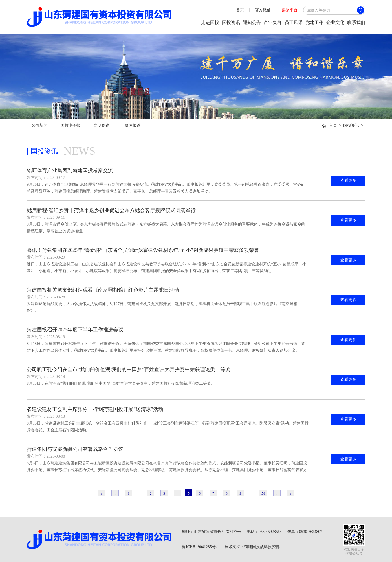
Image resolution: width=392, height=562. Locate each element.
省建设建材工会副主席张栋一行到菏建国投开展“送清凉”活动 (95, 409)
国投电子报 (71, 125)
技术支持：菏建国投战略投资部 (252, 547)
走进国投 (210, 22)
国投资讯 (231, 22)
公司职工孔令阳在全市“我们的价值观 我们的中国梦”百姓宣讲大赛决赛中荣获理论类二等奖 (129, 369)
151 (263, 493)
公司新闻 (39, 125)
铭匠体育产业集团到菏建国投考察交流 (70, 170)
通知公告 (252, 22)
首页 (240, 10)
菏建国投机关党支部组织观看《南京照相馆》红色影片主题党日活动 (103, 290)
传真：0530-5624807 (305, 532)
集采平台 (290, 10)
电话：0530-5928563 (264, 532)
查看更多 (348, 181)
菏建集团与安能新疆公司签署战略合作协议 (75, 449)
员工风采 (294, 22)
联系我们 (356, 22)
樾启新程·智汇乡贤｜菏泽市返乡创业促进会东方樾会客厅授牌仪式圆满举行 (111, 210)
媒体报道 (133, 125)
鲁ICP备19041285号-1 (200, 547)
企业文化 (335, 22)
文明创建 (102, 125)
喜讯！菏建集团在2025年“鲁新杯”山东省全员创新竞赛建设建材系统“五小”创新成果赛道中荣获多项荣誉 (143, 250)
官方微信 (263, 10)
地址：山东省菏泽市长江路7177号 (212, 532)
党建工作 (314, 22)
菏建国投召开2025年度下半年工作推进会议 (75, 330)
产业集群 (273, 22)
